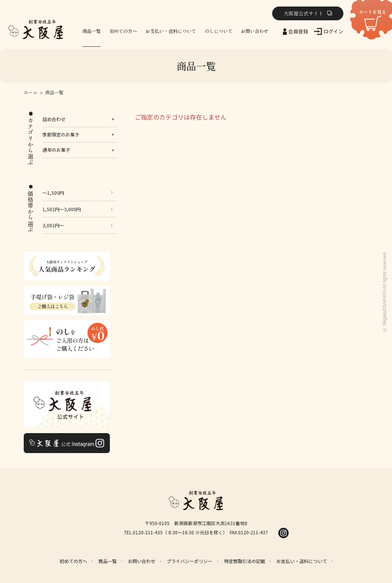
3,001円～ (53, 225)
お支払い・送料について (171, 31)
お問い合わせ (255, 31)
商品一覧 (91, 31)
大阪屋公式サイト (304, 13)
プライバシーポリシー (189, 561)
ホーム (31, 92)
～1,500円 (53, 193)
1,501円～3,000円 (62, 209)
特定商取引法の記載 (245, 561)
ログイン (333, 31)
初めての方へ (123, 31)
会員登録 (298, 31)
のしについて (219, 31)
